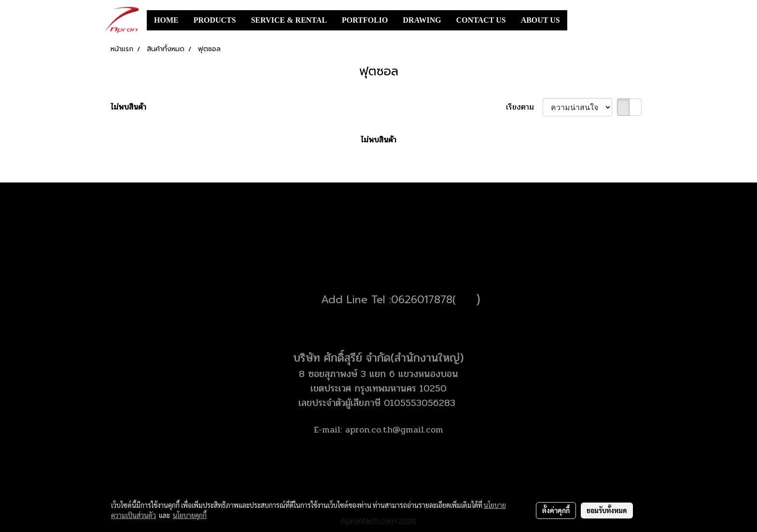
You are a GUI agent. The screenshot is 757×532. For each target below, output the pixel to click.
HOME (166, 20)
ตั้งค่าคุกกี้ (556, 510)
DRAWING (422, 20)
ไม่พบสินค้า (128, 107)
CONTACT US (481, 20)
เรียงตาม (524, 107)
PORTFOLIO (365, 20)
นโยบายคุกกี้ (190, 515)
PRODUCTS (215, 20)
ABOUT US (540, 20)
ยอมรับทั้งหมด (607, 510)
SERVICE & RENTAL (289, 20)
